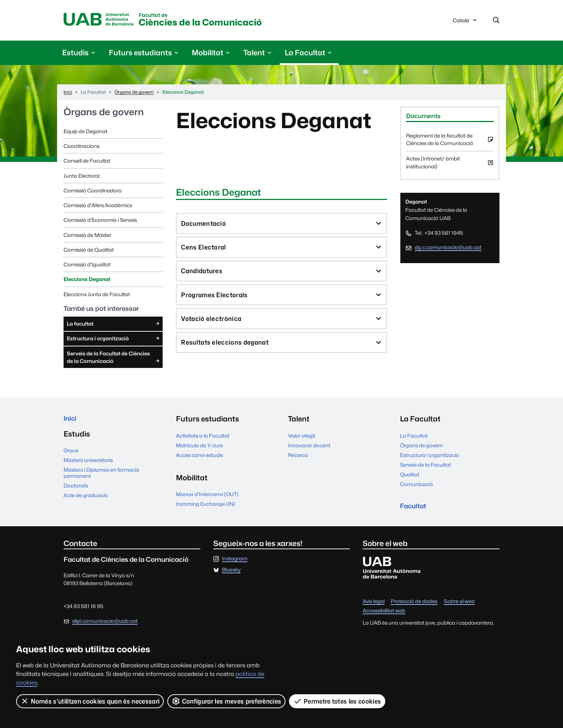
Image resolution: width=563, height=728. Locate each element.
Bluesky (231, 573)
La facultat (114, 325)
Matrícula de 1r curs (199, 447)
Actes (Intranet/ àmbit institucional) (450, 166)
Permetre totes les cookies (338, 701)
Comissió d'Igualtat (87, 266)
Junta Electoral (82, 177)
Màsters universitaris (88, 463)
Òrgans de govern (104, 114)
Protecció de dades (414, 605)
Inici (71, 420)
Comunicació (417, 486)
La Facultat (414, 437)
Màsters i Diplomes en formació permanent (101, 476)
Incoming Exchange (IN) (206, 505)
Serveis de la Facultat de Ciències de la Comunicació (114, 359)
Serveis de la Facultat (425, 466)
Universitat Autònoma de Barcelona (102, 20)
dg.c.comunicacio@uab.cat (448, 249)
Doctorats (76, 489)
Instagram (235, 562)
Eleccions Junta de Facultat (97, 296)
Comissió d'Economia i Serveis (100, 221)
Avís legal (374, 605)
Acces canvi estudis (199, 456)
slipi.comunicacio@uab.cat (105, 624)
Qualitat (410, 476)
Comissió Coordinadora (93, 192)
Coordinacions (82, 147)
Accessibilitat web (384, 614)
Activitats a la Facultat (203, 437)
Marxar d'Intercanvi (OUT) (207, 496)
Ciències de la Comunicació (219, 21)
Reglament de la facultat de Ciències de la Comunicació (450, 143)
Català (465, 23)
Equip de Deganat (85, 133)
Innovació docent (309, 447)
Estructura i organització (114, 340)
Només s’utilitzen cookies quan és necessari (90, 701)
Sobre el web (459, 605)
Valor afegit (302, 437)
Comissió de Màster (87, 236)
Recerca (298, 456)
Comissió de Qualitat (89, 251)
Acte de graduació (86, 498)
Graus (71, 454)
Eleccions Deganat (87, 281)
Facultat (415, 508)
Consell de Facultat (87, 162)
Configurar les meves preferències (227, 701)
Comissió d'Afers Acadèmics (98, 207)
